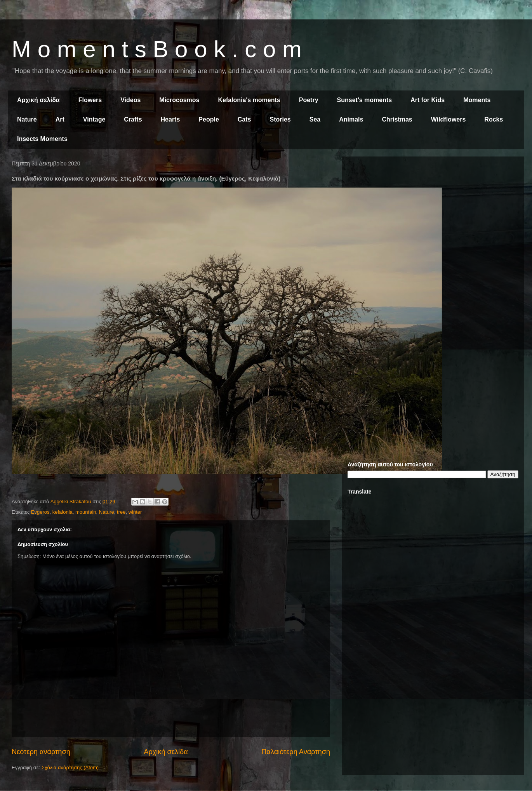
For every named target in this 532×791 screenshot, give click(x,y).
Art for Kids (428, 100)
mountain (86, 512)
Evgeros (40, 512)
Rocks (494, 119)
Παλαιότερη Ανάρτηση (296, 752)
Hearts (170, 119)
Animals (351, 119)
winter (135, 512)
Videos (130, 100)
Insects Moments (42, 139)
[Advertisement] (92, 254)
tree (121, 512)
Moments (477, 100)
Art (60, 119)
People (209, 119)
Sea (315, 119)
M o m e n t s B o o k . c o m (157, 49)
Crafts (133, 119)
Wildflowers (449, 119)
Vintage (94, 119)
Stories (280, 119)
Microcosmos (179, 100)
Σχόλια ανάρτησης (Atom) (70, 768)
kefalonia (63, 512)
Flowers (90, 100)
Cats (244, 119)
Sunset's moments (365, 100)
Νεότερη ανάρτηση (41, 752)
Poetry (309, 100)
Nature (27, 119)
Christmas (397, 119)
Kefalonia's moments (249, 100)
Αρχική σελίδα (38, 100)
